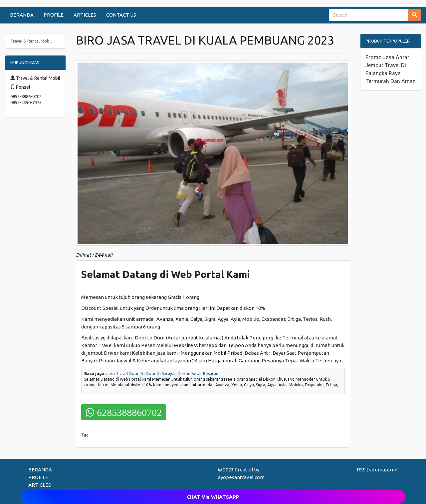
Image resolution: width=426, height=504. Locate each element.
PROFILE (54, 15)
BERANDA (22, 15)
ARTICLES (85, 15)
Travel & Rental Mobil (31, 41)
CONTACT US (121, 15)
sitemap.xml (383, 470)
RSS (361, 470)
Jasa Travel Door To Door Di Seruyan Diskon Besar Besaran (162, 374)
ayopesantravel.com (241, 477)
